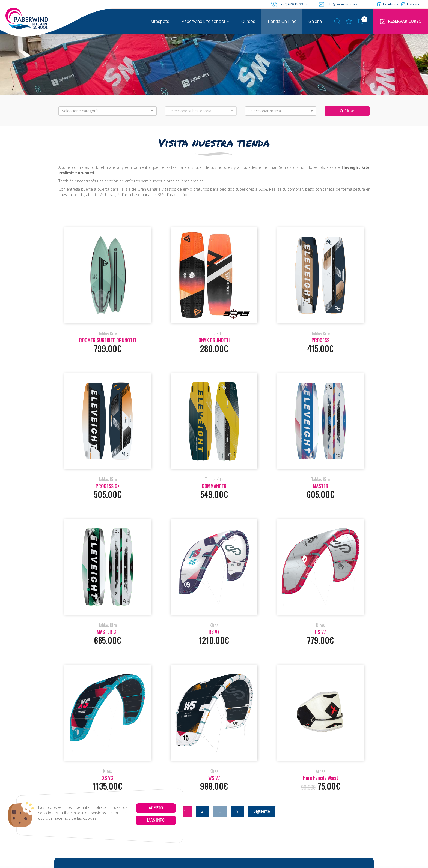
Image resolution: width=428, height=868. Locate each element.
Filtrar (347, 111)
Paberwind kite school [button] (205, 21)
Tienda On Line (282, 21)
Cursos (248, 21)
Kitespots (160, 21)
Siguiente (262, 811)
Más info (156, 820)
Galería (315, 21)
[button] (108, 111)
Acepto (156, 808)
